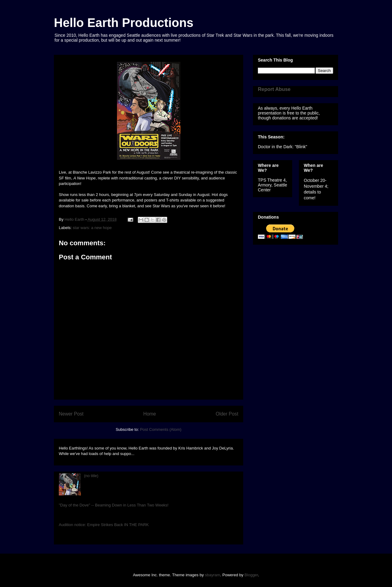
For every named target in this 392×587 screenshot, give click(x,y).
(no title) (91, 476)
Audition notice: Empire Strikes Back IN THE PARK (104, 525)
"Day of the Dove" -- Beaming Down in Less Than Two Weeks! (114, 505)
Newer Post (71, 414)
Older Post (227, 414)
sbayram (213, 575)
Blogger (251, 575)
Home (150, 414)
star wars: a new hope (92, 228)
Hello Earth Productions (124, 23)
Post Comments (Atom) (161, 429)
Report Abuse (274, 89)
